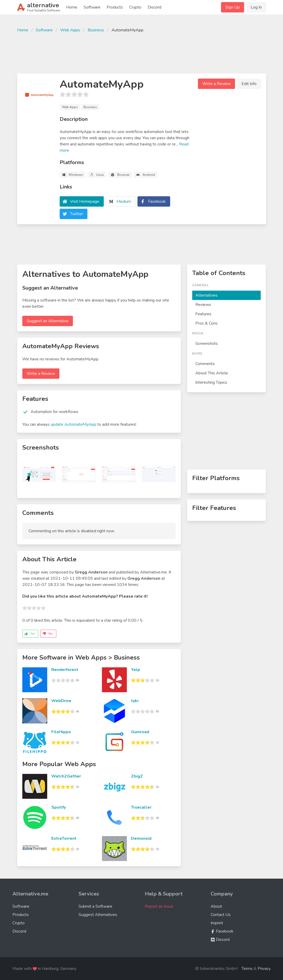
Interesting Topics (211, 382)
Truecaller (141, 807)
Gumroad (140, 732)
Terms (247, 969)
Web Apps (70, 30)
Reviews (203, 305)
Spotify (59, 807)
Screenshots (207, 344)
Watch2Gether (66, 776)
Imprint (217, 923)
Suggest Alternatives (98, 915)
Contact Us (221, 915)
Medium (124, 201)
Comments (205, 364)
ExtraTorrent (64, 838)
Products (115, 7)
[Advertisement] (142, 52)
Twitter (77, 214)
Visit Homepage (85, 201)
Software (92, 7)
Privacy (264, 969)
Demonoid (141, 838)
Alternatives (206, 295)
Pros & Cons (206, 323)
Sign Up (233, 7)
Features (203, 314)
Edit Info (249, 84)
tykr (135, 701)
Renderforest (65, 670)
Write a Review (216, 84)
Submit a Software (95, 906)
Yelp (136, 670)
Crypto (135, 7)
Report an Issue (159, 906)
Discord (154, 7)
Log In (256, 7)
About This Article (212, 373)
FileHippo (61, 732)
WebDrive (61, 701)
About (216, 906)
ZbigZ (137, 776)
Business (96, 30)
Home (72, 7)
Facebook (157, 201)
